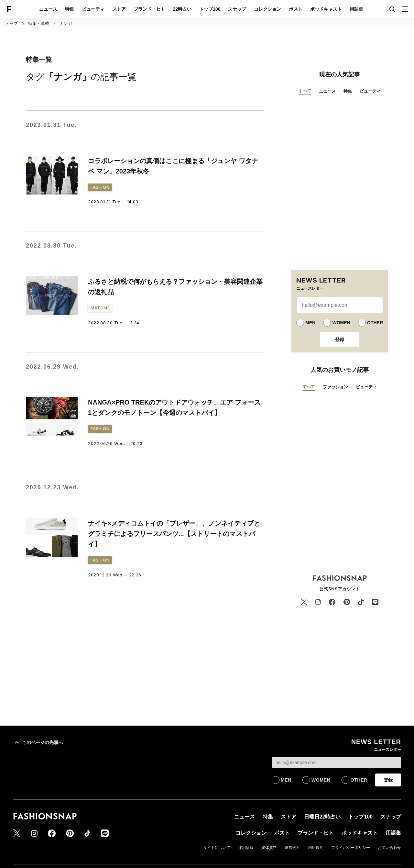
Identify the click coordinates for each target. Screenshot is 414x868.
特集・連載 (39, 23)
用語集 (356, 9)
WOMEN (341, 323)
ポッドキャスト (326, 9)
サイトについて (217, 848)
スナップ (237, 9)
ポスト (296, 9)
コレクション (267, 9)
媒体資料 (269, 848)
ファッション (335, 387)
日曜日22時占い (322, 817)
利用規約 (316, 848)
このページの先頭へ (38, 742)
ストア (119, 9)
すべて (305, 91)
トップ (11, 23)
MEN (310, 323)
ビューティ (93, 9)
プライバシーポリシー (351, 848)
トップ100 (210, 9)
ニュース (48, 9)
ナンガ (66, 23)
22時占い (182, 9)
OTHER (375, 323)
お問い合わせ (389, 848)
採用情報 (246, 848)
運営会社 (292, 848)
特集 (70, 9)
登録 (340, 339)
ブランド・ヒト (149, 9)
